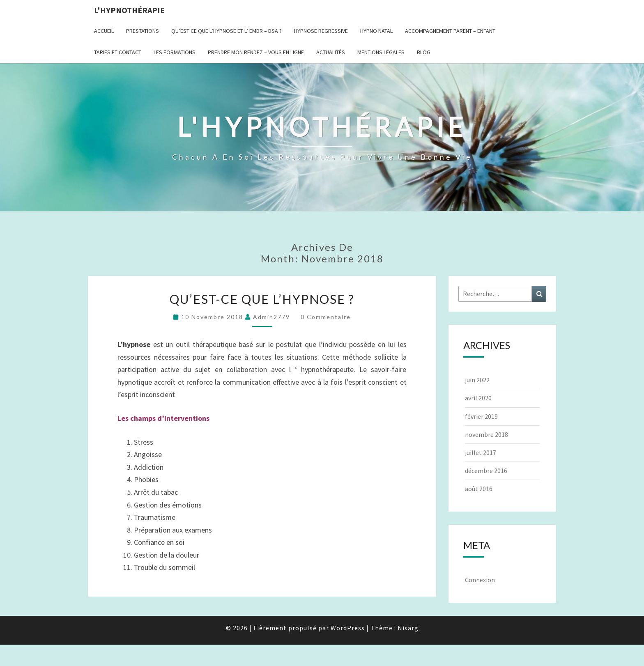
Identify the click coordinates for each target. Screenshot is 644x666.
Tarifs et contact (118, 52)
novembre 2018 (486, 434)
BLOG (424, 52)
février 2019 (481, 416)
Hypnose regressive (321, 31)
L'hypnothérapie (129, 10)
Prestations (143, 31)
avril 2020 (478, 398)
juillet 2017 (481, 452)
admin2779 (271, 317)
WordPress (348, 628)
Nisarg (408, 628)
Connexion (480, 580)
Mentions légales (381, 52)
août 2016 (479, 489)
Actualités (331, 52)
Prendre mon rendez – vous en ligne (256, 52)
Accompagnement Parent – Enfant (450, 31)
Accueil (104, 31)
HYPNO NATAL (376, 31)
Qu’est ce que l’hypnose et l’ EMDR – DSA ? (227, 31)
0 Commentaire (326, 317)
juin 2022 (477, 380)
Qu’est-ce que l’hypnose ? (262, 299)
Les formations (175, 52)
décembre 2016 (486, 471)
